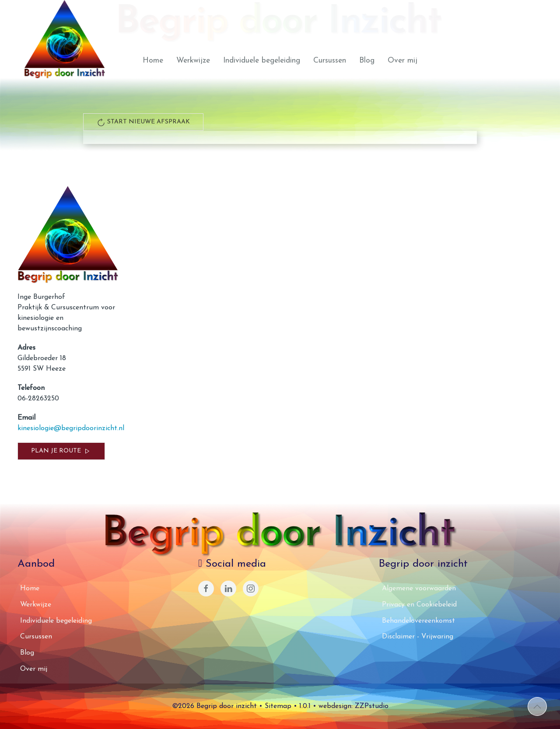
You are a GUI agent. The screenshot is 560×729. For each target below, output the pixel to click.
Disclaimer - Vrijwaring (418, 637)
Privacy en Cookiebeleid (419, 605)
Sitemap (278, 706)
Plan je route (61, 451)
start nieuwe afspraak (143, 122)
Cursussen (330, 61)
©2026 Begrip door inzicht (214, 706)
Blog (367, 61)
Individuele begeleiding (262, 61)
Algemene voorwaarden (419, 589)
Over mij (402, 61)
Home (153, 61)
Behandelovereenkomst (418, 621)
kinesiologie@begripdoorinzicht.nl (71, 428)
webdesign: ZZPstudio (353, 706)
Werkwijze (193, 61)
